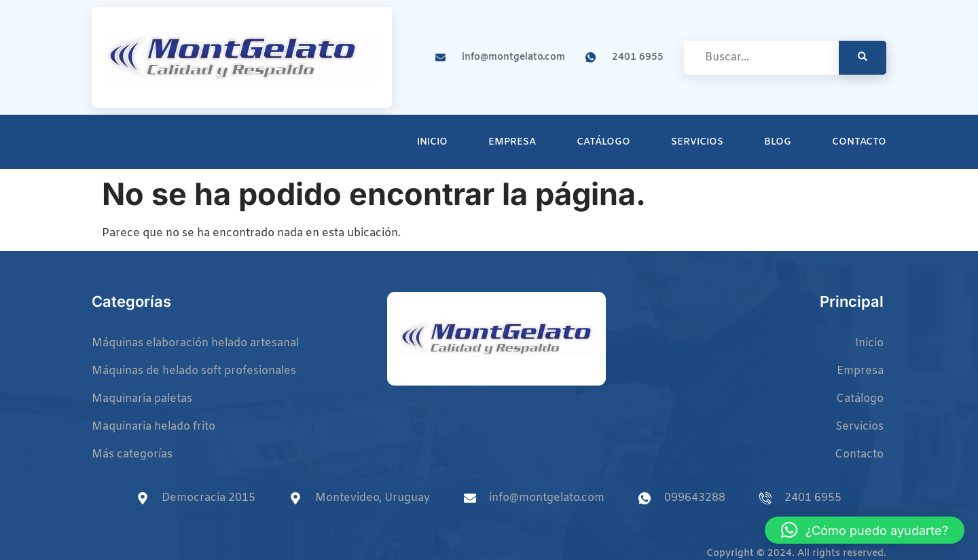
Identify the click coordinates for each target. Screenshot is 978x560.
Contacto (859, 142)
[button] (865, 530)
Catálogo (603, 142)
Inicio (432, 142)
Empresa (512, 142)
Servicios (697, 142)
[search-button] (863, 58)
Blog (778, 142)
